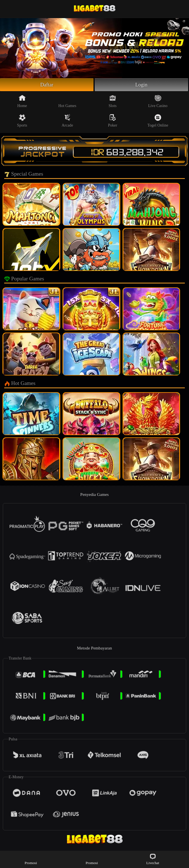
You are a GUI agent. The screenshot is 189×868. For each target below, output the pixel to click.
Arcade (67, 121)
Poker (113, 121)
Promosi (31, 859)
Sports (22, 121)
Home (22, 101)
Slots (113, 101)
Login (142, 85)
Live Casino (158, 101)
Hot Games (67, 101)
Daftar (47, 85)
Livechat (153, 859)
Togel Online (158, 121)
